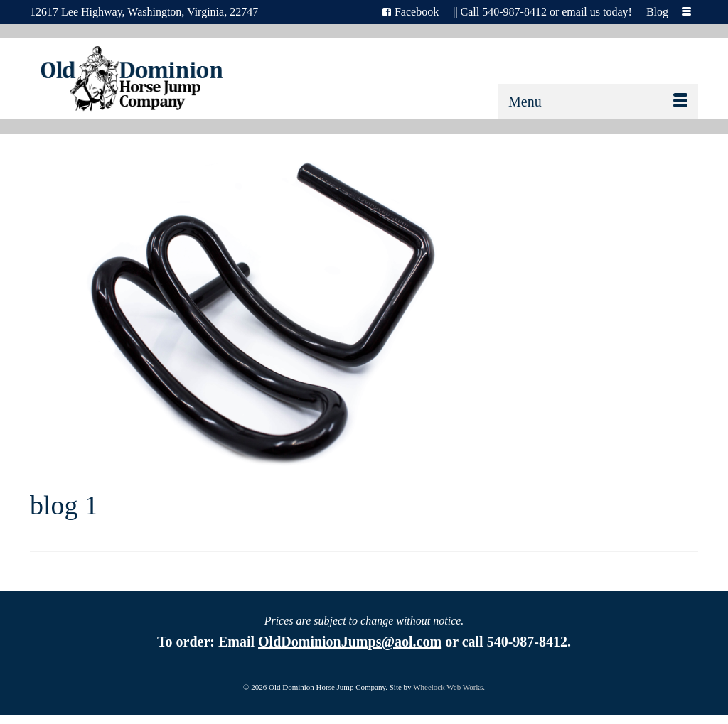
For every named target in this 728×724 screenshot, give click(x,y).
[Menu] (598, 102)
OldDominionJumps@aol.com (350, 642)
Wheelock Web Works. (449, 687)
